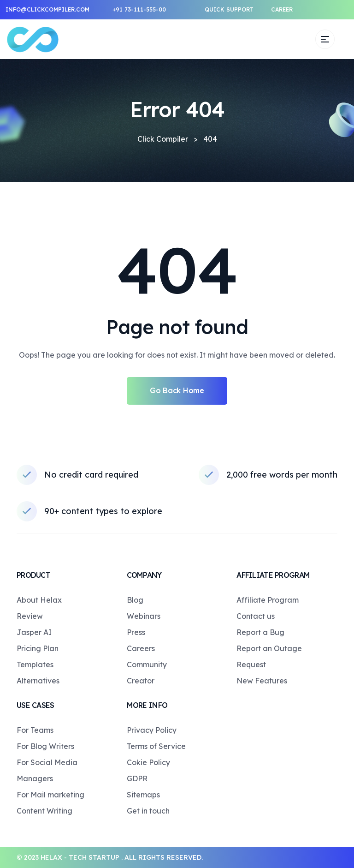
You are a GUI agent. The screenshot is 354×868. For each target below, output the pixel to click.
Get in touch (148, 811)
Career (282, 9)
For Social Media (47, 762)
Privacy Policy (152, 730)
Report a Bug (260, 632)
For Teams (35, 730)
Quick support (229, 9)
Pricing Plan (38, 648)
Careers (141, 648)
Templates (35, 664)
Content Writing (44, 811)
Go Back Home (177, 390)
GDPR (137, 778)
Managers (35, 778)
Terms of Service (156, 746)
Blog (135, 600)
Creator (141, 681)
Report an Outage (269, 648)
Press (136, 632)
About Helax (39, 600)
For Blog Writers (45, 746)
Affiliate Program (268, 600)
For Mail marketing (50, 795)
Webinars (144, 616)
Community (147, 664)
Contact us (256, 616)
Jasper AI (34, 632)
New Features (262, 681)
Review (30, 616)
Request (251, 664)
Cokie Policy (148, 762)
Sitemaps (143, 795)
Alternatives (38, 681)
